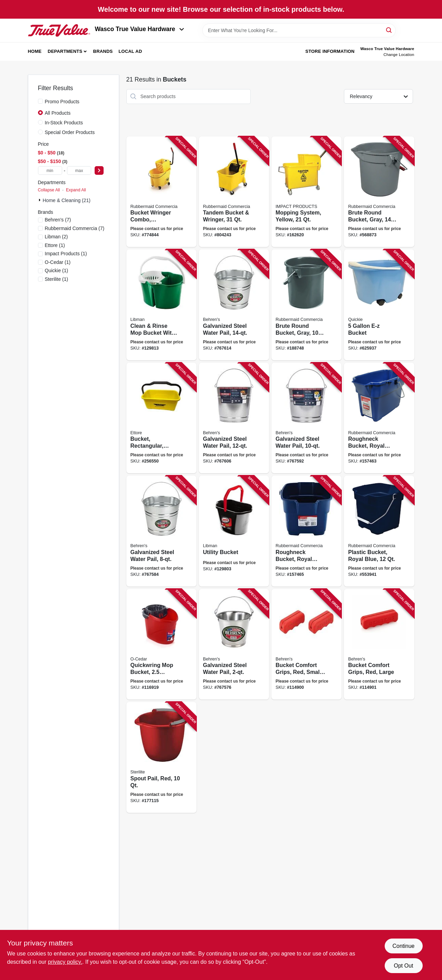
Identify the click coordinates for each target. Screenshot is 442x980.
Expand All (76, 190)
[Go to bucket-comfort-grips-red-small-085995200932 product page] (306, 644)
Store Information (330, 51)
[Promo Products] (40, 101)
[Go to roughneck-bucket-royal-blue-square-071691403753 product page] (306, 531)
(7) (58, 220)
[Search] (389, 30)
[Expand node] (40, 200)
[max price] (79, 170)
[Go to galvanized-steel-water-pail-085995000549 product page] (234, 305)
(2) (56, 237)
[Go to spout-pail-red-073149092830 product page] (161, 757)
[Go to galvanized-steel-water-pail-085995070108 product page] (234, 644)
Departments (65, 51)
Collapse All (49, 190)
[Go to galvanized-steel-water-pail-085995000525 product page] (306, 418)
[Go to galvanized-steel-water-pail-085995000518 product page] (161, 531)
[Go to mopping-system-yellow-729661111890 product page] (306, 192)
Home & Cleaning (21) (67, 200)
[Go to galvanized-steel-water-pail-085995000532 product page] (234, 418)
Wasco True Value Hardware (140, 29)
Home (35, 51)
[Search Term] (299, 30)
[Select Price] (99, 170)
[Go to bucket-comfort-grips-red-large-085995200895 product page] (379, 644)
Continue (403, 946)
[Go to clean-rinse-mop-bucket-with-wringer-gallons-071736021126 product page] (161, 305)
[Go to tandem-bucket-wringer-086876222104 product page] (234, 192)
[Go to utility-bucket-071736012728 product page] (234, 531)
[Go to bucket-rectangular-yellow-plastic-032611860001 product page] (161, 418)
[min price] (50, 170)
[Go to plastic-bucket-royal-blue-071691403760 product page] (379, 531)
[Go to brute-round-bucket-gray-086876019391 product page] (306, 305)
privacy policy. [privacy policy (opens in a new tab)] (65, 962)
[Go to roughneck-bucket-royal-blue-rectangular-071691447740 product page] (379, 418)
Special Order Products (70, 132)
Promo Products (62, 102)
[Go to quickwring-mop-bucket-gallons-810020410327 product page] (161, 644)
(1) (55, 245)
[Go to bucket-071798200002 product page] (379, 305)
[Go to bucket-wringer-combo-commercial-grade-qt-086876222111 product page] (161, 192)
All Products (58, 113)
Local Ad (130, 51)
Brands (103, 51)
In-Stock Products (64, 123)
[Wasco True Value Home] (59, 30)
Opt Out (403, 966)
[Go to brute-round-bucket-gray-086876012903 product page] (379, 192)
